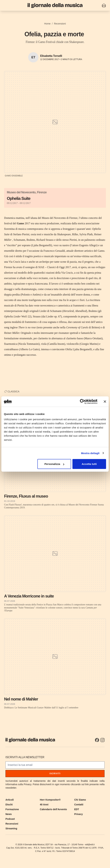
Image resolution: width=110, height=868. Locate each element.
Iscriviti (55, 774)
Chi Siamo (80, 800)
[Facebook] (97, 740)
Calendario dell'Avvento (53, 809)
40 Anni (44, 805)
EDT (77, 809)
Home (47, 24)
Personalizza (54, 464)
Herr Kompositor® (50, 800)
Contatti (79, 805)
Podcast (10, 819)
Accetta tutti (89, 464)
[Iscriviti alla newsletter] (104, 5)
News (9, 814)
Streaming (11, 828)
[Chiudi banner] (105, 401)
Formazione (12, 809)
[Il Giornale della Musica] (55, 5)
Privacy (79, 814)
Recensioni (60, 24)
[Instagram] (102, 740)
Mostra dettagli (90, 453)
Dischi (9, 805)
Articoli (10, 800)
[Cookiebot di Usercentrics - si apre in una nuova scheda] (82, 401)
